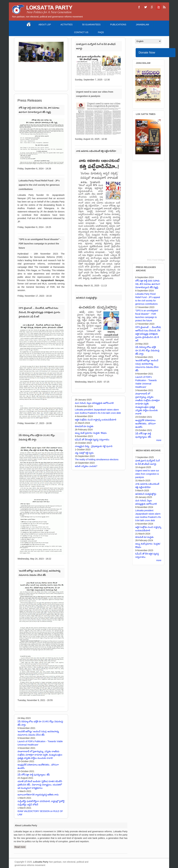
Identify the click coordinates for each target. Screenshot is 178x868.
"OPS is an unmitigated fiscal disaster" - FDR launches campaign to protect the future (40, 244)
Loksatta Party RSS (164, 7)
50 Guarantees (91, 25)
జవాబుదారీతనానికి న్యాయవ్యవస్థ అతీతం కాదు (38, 795)
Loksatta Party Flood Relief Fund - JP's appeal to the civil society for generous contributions (39, 185)
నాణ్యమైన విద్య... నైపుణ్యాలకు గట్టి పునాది (94, 446)
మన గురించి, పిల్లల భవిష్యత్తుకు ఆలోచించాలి (94, 403)
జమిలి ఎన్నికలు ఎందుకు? (86, 466)
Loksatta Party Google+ (152, 7)
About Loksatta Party (26, 825)
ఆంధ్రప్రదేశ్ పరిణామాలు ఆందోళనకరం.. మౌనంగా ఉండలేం (146, 424)
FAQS (101, 32)
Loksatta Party (41, 862)
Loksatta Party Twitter (145, 7)
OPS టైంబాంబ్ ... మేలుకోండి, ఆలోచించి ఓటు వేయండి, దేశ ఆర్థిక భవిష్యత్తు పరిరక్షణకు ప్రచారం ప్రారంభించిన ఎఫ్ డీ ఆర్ (39, 312)
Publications (118, 25)
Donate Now (147, 52)
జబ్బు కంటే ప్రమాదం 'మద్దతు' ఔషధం (91, 433)
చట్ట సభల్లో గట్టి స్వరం (84, 453)
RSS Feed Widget (156, 260)
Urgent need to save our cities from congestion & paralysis (147, 474)
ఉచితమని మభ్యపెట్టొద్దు (87, 298)
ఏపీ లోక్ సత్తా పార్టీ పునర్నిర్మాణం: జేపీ (34, 775)
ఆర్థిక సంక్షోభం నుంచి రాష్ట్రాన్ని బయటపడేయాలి (96, 420)
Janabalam (142, 25)
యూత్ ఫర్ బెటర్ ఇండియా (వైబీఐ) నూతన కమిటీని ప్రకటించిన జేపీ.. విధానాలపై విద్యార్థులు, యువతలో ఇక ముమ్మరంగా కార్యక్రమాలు (40, 785)
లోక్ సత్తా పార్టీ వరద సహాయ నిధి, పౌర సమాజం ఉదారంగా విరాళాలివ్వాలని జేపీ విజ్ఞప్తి (148, 284)
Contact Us (81, 32)
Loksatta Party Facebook (139, 7)
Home (29, 24)
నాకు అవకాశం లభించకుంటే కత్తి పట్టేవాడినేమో (96, 151)
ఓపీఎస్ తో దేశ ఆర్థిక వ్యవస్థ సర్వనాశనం (92, 440)
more (159, 440)
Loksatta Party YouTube (158, 7)
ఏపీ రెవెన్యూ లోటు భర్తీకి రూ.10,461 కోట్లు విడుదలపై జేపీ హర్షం (147, 350)
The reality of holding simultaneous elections (97, 459)
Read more (20, 847)
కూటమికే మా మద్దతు (84, 426)
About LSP (45, 25)
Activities (67, 25)
